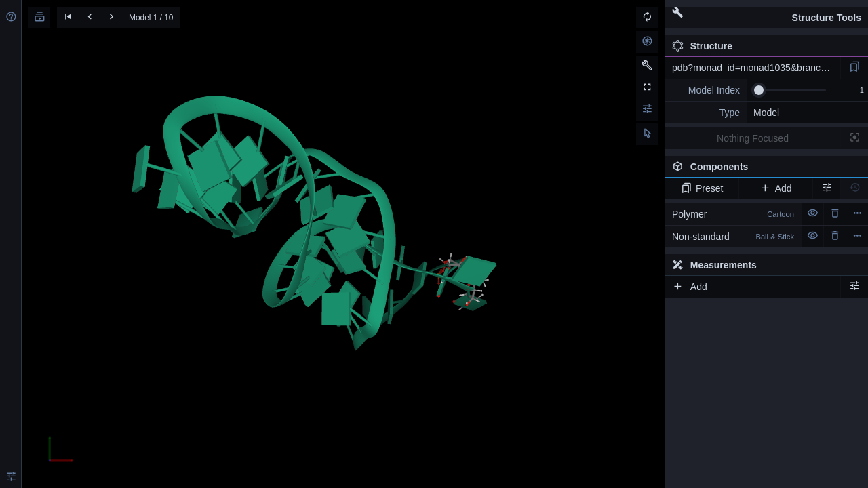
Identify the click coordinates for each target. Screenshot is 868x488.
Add (775, 188)
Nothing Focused (753, 138)
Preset (702, 188)
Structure (702, 46)
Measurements (714, 265)
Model (766, 113)
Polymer (733, 214)
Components (763, 169)
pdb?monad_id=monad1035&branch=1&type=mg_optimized (756, 68)
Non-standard (733, 237)
